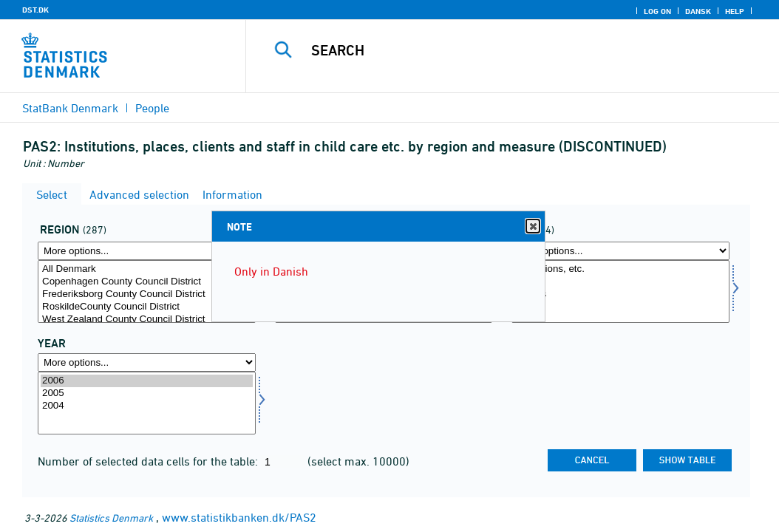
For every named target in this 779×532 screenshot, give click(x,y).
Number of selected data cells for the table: (149, 461)
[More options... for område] (147, 251)
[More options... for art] (620, 251)
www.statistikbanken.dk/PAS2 (239, 517)
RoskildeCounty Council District (147, 307)
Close (532, 226)
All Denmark (147, 269)
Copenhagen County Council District (147, 282)
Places (620, 282)
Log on (657, 11)
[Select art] (620, 291)
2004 (147, 406)
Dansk (698, 11)
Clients (620, 294)
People (152, 108)
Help (735, 11)
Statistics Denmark (111, 518)
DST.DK (35, 10)
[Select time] (147, 403)
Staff (620, 307)
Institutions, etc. (620, 269)
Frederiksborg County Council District (147, 294)
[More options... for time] (147, 362)
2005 (147, 393)
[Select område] (147, 291)
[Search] (516, 50)
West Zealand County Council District (147, 320)
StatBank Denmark (70, 108)
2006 (147, 381)
